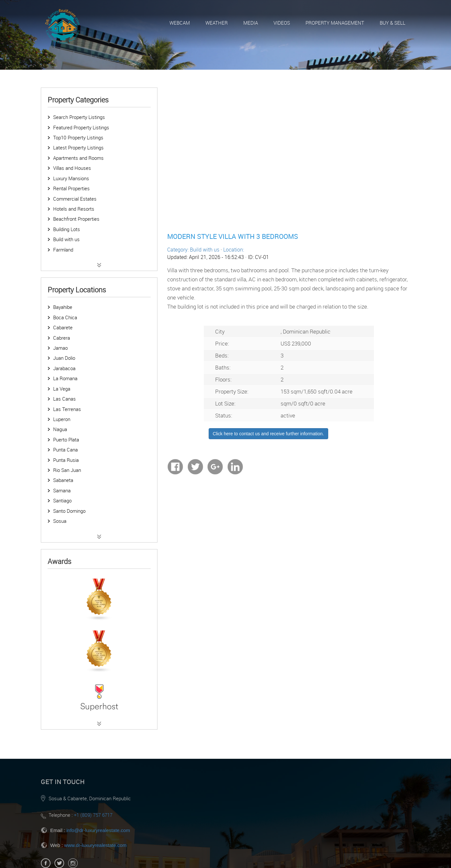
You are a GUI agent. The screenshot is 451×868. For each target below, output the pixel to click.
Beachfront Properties (76, 219)
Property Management (335, 23)
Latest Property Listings (78, 147)
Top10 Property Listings (78, 137)
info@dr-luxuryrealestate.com (98, 830)
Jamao (60, 348)
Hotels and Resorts (74, 209)
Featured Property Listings (81, 127)
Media (251, 23)
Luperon (62, 419)
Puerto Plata (66, 440)
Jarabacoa (64, 368)
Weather (217, 23)
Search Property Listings (79, 117)
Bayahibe (63, 307)
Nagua (60, 429)
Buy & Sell (393, 23)
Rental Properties (71, 188)
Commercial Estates (75, 199)
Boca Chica (65, 317)
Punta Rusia (66, 460)
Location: (234, 250)
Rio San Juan (67, 470)
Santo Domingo (69, 511)
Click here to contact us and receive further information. (268, 434)
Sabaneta (63, 480)
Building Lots (67, 229)
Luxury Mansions (71, 178)
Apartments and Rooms (78, 158)
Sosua (60, 521)
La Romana (65, 378)
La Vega (62, 389)
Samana (62, 490)
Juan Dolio (64, 358)
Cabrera (62, 338)
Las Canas (64, 399)
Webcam (180, 23)
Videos (282, 23)
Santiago (62, 500)
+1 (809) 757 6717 (93, 815)
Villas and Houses (72, 168)
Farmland (63, 250)
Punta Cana (65, 450)
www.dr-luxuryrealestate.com (95, 845)
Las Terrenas (67, 409)
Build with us (66, 239)
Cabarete (63, 327)
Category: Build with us (193, 250)
